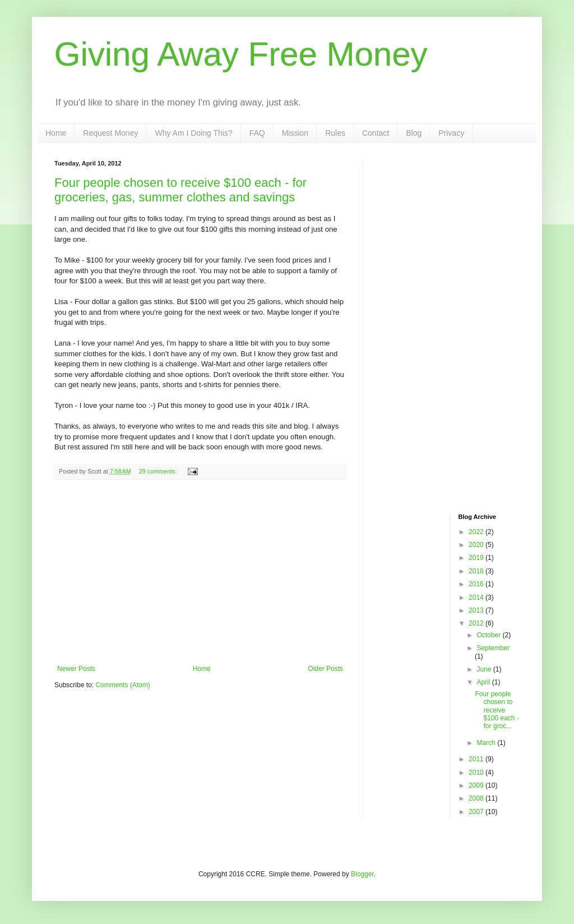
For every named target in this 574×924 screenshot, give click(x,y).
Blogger (362, 874)
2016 (477, 584)
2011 (477, 759)
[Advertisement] (200, 572)
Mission (295, 133)
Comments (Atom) (122, 685)
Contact (376, 133)
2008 (477, 798)
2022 (477, 532)
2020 (477, 545)
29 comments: (159, 471)
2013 (477, 610)
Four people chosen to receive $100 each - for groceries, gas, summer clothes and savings (180, 190)
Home (56, 133)
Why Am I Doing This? (193, 133)
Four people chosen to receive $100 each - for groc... (497, 710)
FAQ (257, 133)
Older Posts (325, 669)
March (487, 743)
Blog (414, 133)
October (489, 635)
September (493, 648)
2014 (477, 597)
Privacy (451, 133)
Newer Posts (76, 669)
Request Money (110, 133)
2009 (477, 785)
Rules (335, 133)
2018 (477, 571)
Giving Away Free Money (241, 54)
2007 (477, 812)
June (485, 669)
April (484, 682)
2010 (477, 773)
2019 (477, 558)
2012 (477, 623)
